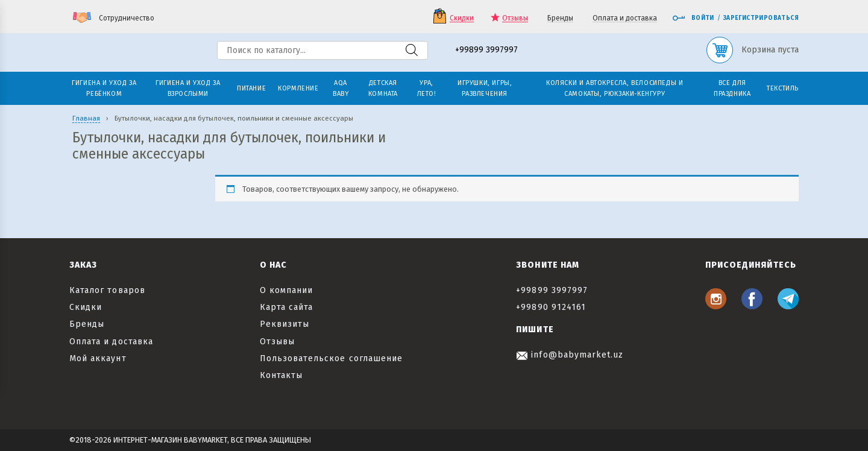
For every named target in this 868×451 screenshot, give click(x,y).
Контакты (281, 375)
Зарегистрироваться (761, 18)
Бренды (560, 18)
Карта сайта (287, 307)
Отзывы (515, 18)
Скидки (462, 18)
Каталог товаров (107, 290)
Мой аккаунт (98, 358)
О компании (287, 290)
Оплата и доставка (625, 18)
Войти (693, 18)
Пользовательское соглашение (331, 358)
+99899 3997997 (486, 50)
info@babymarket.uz (570, 355)
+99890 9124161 (551, 307)
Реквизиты (285, 324)
